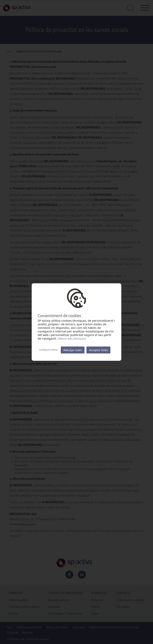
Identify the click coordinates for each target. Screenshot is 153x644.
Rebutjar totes (73, 350)
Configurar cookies (48, 350)
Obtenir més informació (72, 339)
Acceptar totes (98, 350)
